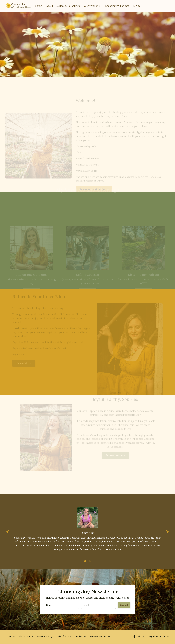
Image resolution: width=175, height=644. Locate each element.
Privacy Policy (44, 637)
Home (39, 6)
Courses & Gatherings (68, 6)
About (50, 6)
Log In (136, 6)
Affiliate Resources (100, 637)
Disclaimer (80, 637)
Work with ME (92, 6)
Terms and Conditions (21, 637)
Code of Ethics (63, 637)
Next (167, 532)
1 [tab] (85, 562)
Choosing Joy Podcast (117, 6)
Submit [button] (124, 605)
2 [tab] (90, 562)
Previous (8, 532)
